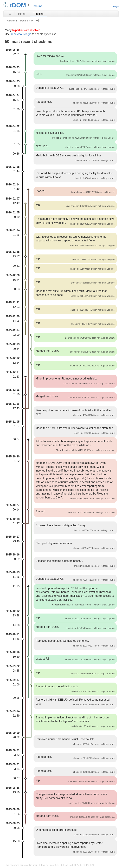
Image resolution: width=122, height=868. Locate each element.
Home (22, 14)
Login (116, 6)
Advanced (12, 21)
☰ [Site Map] (10, 14)
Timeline (38, 14)
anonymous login (21, 34)
